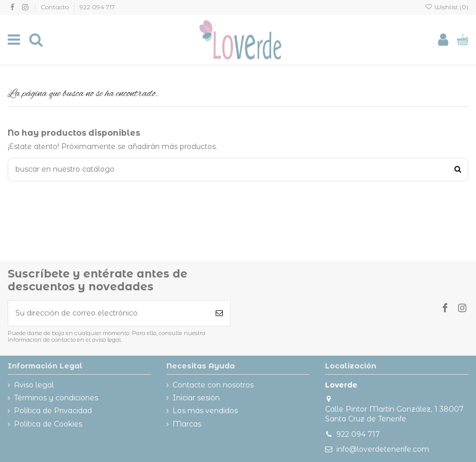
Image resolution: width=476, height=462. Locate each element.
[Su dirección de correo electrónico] (108, 313)
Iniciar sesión (196, 398)
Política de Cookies (48, 424)
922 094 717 (97, 7)
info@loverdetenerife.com (383, 449)
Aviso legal (34, 385)
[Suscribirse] (219, 313)
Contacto (55, 7)
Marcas (187, 424)
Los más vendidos (205, 411)
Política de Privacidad (53, 411)
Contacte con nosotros (213, 385)
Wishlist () (447, 7)
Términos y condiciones (56, 398)
